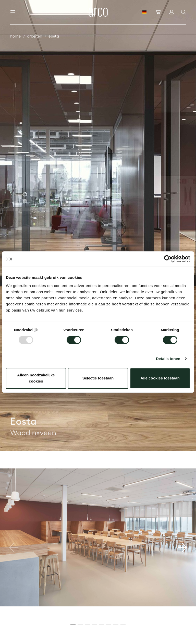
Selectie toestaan (98, 378)
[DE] (144, 12)
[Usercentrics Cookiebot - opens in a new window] (168, 259)
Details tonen (168, 359)
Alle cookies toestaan (160, 378)
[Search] (183, 12)
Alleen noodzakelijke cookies (36, 378)
